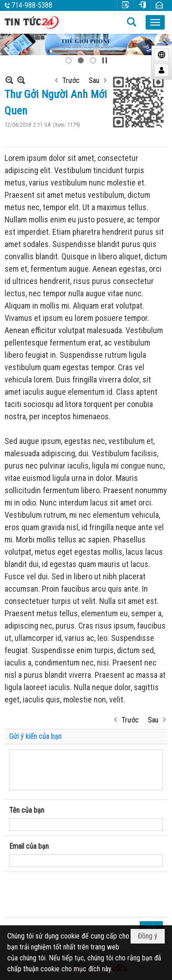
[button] (155, 22)
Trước (71, 80)
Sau (94, 80)
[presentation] (78, 895)
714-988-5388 (32, 5)
